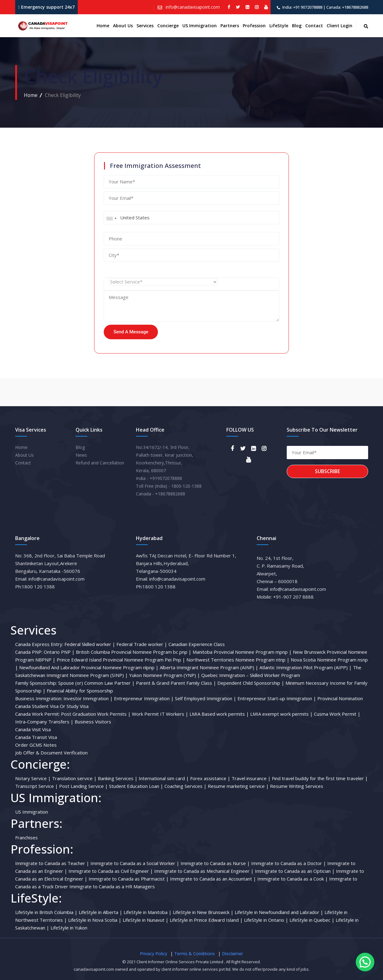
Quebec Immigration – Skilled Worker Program (251, 675)
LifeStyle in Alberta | (100, 912)
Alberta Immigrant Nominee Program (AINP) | (209, 667)
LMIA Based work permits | (219, 714)
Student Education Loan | (136, 786)
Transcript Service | (37, 786)
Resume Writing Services (297, 786)
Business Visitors (93, 722)
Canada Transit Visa (36, 737)
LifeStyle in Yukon (69, 928)
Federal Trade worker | (142, 644)
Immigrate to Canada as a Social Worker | (135, 863)
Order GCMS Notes (36, 745)
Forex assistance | (210, 778)
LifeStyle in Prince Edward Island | (206, 920)
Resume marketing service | (238, 786)
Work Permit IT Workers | (160, 714)
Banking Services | (118, 778)
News (81, 455)
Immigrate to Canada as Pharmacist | (129, 879)
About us (123, 26)
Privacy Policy (154, 954)
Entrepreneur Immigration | (144, 698)
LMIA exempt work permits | (281, 714)
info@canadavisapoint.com (192, 7)
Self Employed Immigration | (206, 698)
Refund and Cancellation (100, 463)
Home (103, 26)
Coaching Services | (185, 786)
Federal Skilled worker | (90, 644)
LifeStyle (279, 26)
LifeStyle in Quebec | (312, 920)
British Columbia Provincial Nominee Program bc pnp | (134, 652)
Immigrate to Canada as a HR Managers (112, 886)
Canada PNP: (29, 652)
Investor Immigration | (88, 698)
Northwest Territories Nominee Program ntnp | (238, 660)
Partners (230, 26)
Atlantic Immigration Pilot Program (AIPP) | (306, 667)
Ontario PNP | (59, 652)
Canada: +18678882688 (347, 7)
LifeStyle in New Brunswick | (203, 912)
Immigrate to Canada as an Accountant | (213, 879)
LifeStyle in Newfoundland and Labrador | (279, 912)
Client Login (339, 26)
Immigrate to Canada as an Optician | (295, 871)
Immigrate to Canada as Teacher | (52, 863)
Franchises (26, 837)
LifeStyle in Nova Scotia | (95, 920)
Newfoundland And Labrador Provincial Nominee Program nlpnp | (89, 667)
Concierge (168, 26)
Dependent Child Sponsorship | (251, 683)
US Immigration (200, 26)
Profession (254, 26)
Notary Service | (33, 778)
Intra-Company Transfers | (44, 722)
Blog (297, 26)
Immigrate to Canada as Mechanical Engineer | (204, 871)
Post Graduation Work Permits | (96, 714)
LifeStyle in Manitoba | (148, 912)
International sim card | (164, 778)
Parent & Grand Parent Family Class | (176, 683)
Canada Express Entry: (39, 644)
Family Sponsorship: (36, 683)
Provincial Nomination (340, 698)
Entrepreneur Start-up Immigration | (277, 698)
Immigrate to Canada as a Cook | (293, 879)
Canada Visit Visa (33, 729)
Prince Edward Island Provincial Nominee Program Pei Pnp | (121, 660)
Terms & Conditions (195, 954)
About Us (24, 455)
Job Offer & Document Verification (51, 753)
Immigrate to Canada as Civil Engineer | (111, 871)
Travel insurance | (251, 778)
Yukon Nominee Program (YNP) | (165, 675)
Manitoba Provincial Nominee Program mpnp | (242, 652)
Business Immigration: (39, 698)
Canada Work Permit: (37, 714)
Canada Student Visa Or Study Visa (52, 706)
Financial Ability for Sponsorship (80, 691)
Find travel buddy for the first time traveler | (320, 778)
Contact (314, 26)
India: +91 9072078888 (302, 7)
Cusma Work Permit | (337, 714)
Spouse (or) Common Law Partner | (96, 683)
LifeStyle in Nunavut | (146, 920)
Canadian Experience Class (197, 644)
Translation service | (74, 778)
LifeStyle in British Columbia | (46, 912)
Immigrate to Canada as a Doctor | (289, 863)
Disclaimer (233, 954)
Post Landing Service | (83, 786)
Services (145, 26)
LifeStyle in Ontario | (266, 920)
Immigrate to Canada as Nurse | (215, 863)
